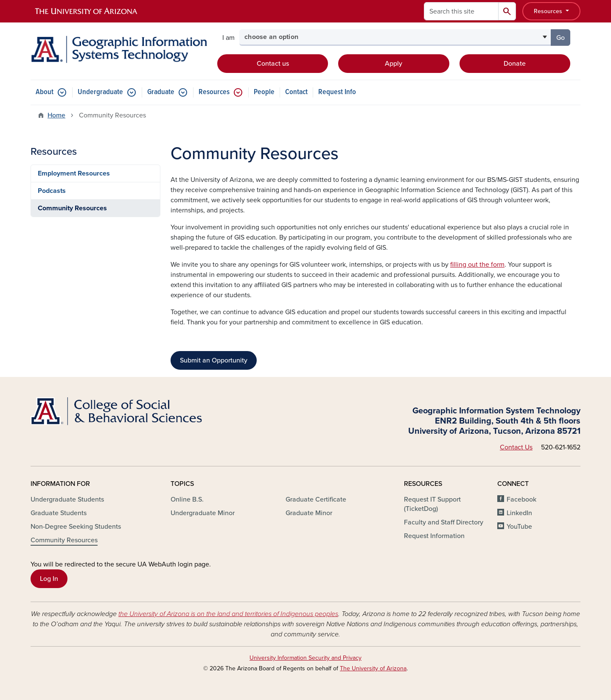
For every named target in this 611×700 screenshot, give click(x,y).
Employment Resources (74, 173)
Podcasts (52, 191)
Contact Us (516, 447)
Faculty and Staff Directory (444, 522)
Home (56, 115)
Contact (296, 92)
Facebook (521, 499)
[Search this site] (461, 11)
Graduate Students (59, 513)
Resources (549, 11)
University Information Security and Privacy (305, 658)
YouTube (519, 527)
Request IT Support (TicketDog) (432, 504)
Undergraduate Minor (203, 513)
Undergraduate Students (67, 499)
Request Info (337, 92)
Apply (394, 64)
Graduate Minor (309, 513)
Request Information (434, 536)
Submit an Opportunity (214, 360)
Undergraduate (100, 92)
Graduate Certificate (316, 499)
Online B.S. (187, 499)
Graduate (161, 92)
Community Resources (72, 208)
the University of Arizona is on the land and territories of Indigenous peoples (228, 614)
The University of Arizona (373, 668)
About (45, 92)
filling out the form (477, 265)
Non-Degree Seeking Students (76, 527)
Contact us (273, 64)
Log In (49, 579)
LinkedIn (519, 513)
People (264, 92)
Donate (515, 64)
